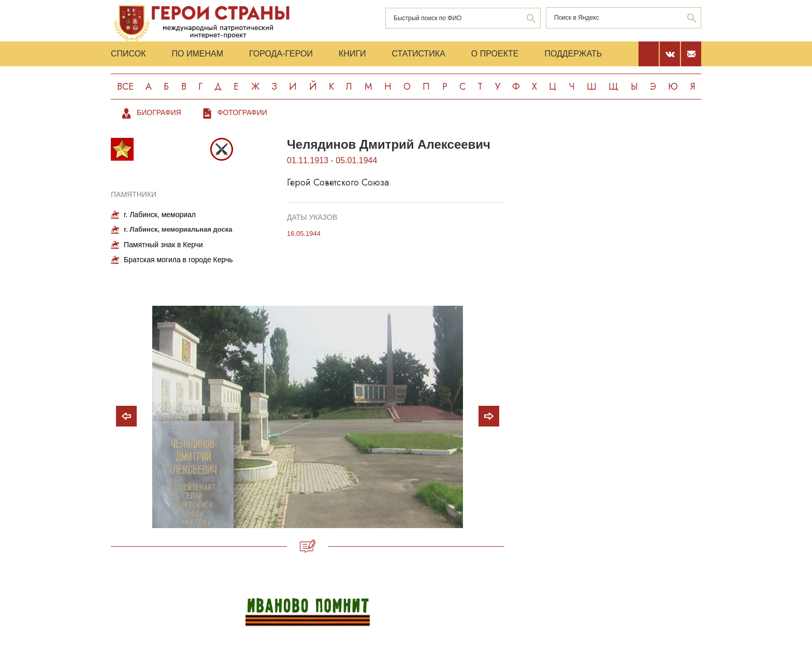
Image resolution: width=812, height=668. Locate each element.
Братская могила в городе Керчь (178, 260)
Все (125, 87)
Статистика (419, 54)
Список (128, 54)
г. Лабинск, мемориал (160, 215)
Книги (352, 54)
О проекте (495, 54)
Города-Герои (281, 54)
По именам (198, 54)
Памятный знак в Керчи (163, 245)
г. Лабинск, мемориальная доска (178, 229)
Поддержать (573, 54)
